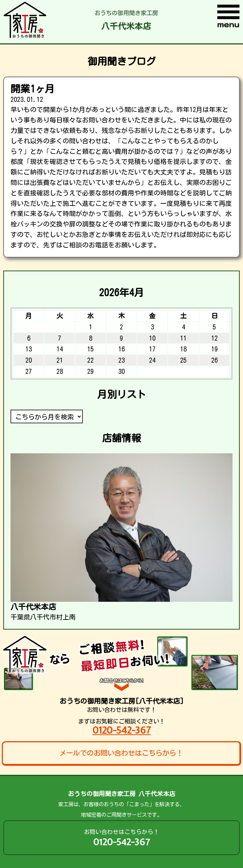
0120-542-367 (122, 730)
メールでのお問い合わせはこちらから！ (121, 753)
